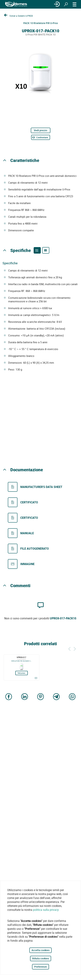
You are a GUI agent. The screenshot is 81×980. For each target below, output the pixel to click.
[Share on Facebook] (9, 697)
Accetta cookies (40, 950)
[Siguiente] (75, 648)
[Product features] (37, 250)
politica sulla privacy (46, 910)
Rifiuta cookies (41, 958)
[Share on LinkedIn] (25, 697)
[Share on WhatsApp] (72, 697)
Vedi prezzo (40, 130)
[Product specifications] (46, 250)
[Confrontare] (41, 137)
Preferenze (40, 967)
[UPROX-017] (22, 667)
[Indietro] (69, 648)
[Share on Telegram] (56, 697)
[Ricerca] (66, 4)
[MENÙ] (75, 4)
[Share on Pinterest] (41, 697)
